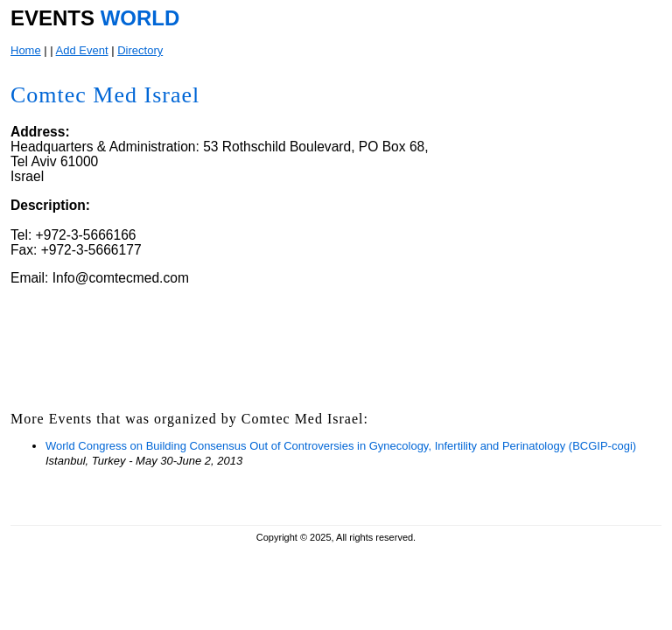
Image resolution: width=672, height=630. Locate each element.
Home (26, 50)
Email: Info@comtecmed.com (100, 278)
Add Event (82, 50)
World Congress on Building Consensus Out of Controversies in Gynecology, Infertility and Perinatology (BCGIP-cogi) (341, 446)
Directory (140, 50)
